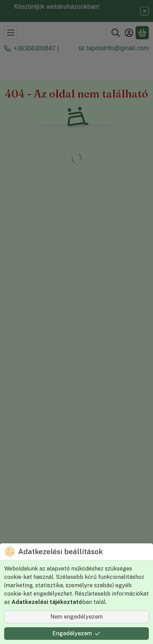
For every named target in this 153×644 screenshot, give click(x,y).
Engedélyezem (76, 633)
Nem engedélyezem (77, 617)
